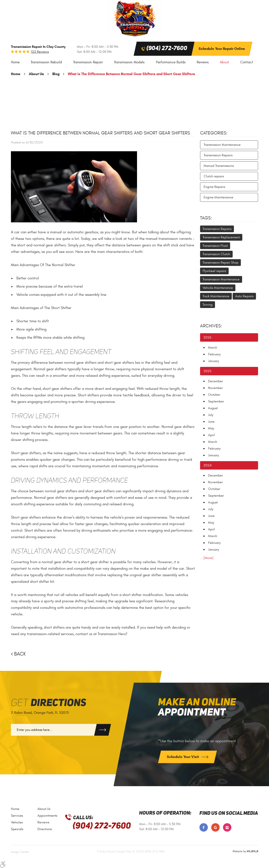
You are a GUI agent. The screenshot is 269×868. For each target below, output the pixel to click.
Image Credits (20, 852)
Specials (17, 829)
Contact (247, 62)
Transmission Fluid (215, 246)
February (214, 354)
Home (15, 62)
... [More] (207, 558)
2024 (208, 465)
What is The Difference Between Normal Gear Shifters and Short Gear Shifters (131, 74)
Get (49, 703)
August (213, 408)
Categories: (214, 133)
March (213, 348)
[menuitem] (15, 62)
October (214, 395)
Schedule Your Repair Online (222, 49)
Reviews (203, 62)
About (224, 62)
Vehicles (17, 822)
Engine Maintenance (218, 197)
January (214, 361)
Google (215, 827)
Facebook (204, 827)
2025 (207, 371)
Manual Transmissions (219, 166)
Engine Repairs (214, 187)
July (211, 415)
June (211, 422)
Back (20, 654)
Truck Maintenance (216, 296)
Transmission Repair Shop (220, 263)
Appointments (47, 816)
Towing (208, 305)
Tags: (206, 218)
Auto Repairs (244, 296)
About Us (36, 74)
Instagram (227, 827)
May (211, 428)
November (215, 388)
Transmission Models (129, 62)
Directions (45, 829)
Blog (56, 74)
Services (17, 816)
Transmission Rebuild (46, 62)
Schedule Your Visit (183, 757)
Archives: (211, 326)
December (216, 381)
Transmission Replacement (221, 237)
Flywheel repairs (214, 271)
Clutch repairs (214, 176)
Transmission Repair (88, 62)
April (211, 435)
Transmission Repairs (218, 155)
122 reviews (40, 52)
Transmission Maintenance (222, 145)
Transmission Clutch (216, 254)
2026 (207, 337)
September (216, 401)
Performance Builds (171, 62)
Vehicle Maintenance (218, 288)
